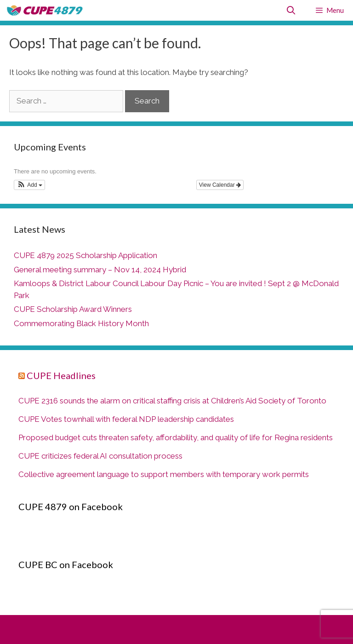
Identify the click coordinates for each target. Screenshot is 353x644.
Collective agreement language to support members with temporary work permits (164, 474)
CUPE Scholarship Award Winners (73, 309)
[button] (29, 185)
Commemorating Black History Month (81, 323)
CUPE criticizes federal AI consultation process (100, 456)
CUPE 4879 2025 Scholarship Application (85, 255)
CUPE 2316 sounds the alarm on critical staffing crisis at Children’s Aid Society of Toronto (172, 401)
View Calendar (220, 185)
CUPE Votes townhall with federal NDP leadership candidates (126, 419)
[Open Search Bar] (291, 10)
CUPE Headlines (61, 375)
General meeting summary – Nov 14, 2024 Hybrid (100, 270)
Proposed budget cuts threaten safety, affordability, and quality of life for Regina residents (176, 437)
